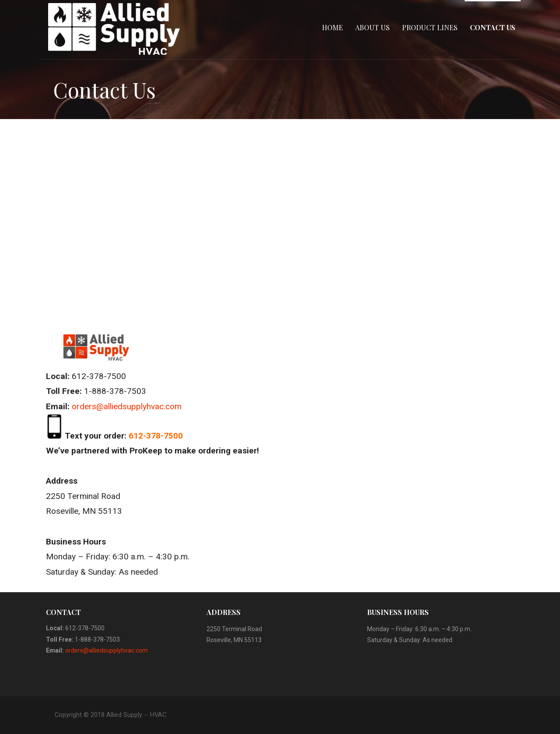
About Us (373, 27)
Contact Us (493, 27)
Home (332, 27)
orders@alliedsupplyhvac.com (127, 406)
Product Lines (430, 27)
